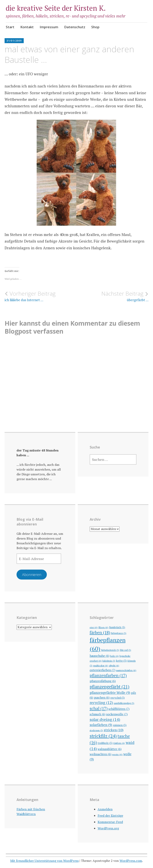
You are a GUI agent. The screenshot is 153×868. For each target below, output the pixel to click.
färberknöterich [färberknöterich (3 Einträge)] (110, 650)
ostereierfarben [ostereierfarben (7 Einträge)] (102, 670)
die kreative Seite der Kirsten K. (56, 8)
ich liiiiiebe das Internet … (41, 296)
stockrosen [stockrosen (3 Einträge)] (96, 730)
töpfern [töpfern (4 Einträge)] (119, 743)
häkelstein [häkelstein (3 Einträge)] (109, 661)
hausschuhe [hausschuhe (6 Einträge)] (100, 656)
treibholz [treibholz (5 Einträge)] (105, 743)
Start (10, 27)
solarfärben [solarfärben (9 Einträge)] (101, 725)
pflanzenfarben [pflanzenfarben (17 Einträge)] (108, 675)
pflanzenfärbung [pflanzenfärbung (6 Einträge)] (103, 681)
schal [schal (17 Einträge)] (99, 708)
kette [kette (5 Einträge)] (121, 661)
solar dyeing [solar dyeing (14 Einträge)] (105, 719)
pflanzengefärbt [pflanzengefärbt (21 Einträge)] (109, 687)
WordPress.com (131, 861)
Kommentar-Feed (110, 822)
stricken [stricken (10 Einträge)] (114, 730)
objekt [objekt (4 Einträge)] (114, 665)
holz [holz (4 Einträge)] (114, 656)
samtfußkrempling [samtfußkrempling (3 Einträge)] (124, 703)
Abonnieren (32, 575)
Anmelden (105, 809)
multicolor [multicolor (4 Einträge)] (101, 665)
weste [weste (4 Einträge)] (117, 754)
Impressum (49, 27)
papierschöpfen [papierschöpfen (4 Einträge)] (126, 670)
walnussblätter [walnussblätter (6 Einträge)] (110, 749)
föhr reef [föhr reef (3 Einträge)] (126, 650)
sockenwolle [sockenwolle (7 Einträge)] (117, 714)
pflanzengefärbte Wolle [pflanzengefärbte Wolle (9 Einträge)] (110, 693)
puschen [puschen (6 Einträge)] (102, 698)
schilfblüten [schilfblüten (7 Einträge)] (119, 709)
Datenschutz (75, 27)
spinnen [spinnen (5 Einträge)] (120, 725)
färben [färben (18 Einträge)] (100, 632)
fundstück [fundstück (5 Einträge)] (117, 627)
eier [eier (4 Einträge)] (94, 627)
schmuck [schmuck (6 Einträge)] (98, 714)
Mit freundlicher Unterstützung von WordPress (44, 861)
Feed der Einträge (110, 816)
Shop (95, 27)
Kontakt (27, 27)
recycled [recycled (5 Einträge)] (118, 698)
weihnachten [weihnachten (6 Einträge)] (101, 754)
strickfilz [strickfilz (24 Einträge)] (103, 736)
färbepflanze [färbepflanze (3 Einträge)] (119, 633)
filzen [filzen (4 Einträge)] (103, 627)
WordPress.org (108, 828)
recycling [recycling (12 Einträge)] (101, 703)
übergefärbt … (112, 296)
